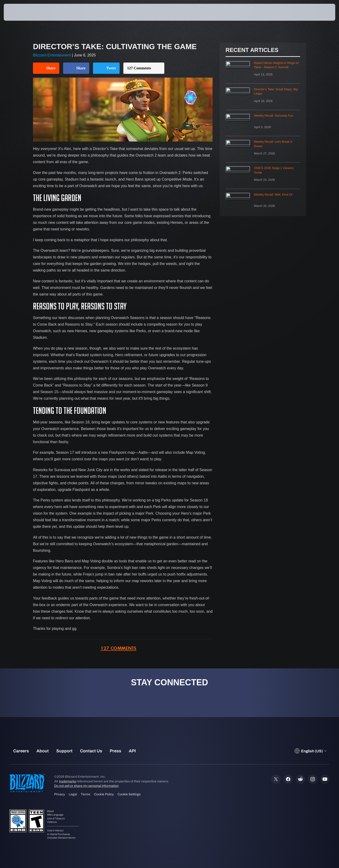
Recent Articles (252, 50)
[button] (319, 12)
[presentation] (21, 12)
